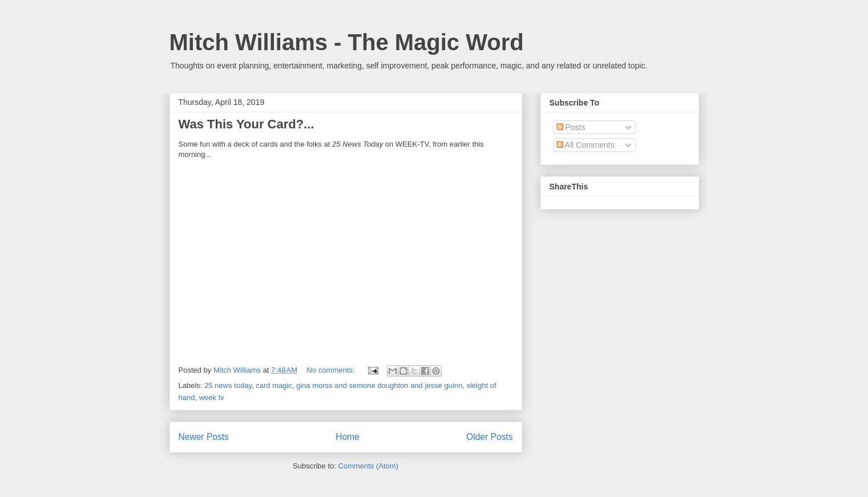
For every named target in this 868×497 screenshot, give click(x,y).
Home (348, 437)
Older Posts (489, 437)
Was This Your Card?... (247, 124)
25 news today (228, 385)
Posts (571, 127)
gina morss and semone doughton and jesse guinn (379, 385)
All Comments (586, 145)
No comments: (332, 370)
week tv (212, 397)
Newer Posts (204, 437)
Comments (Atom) (368, 466)
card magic (274, 385)
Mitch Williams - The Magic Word (347, 42)
